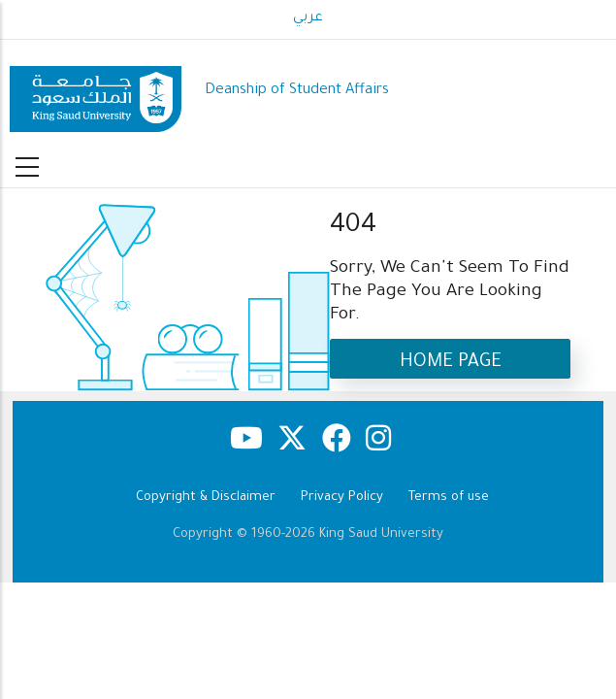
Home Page (451, 363)
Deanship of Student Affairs (297, 91)
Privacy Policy (342, 498)
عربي (308, 18)
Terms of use (449, 498)
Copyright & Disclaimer (206, 498)
